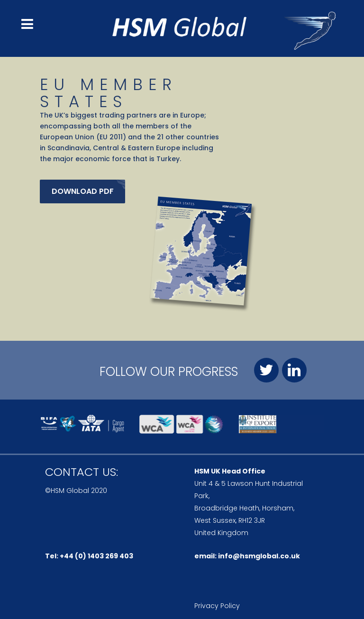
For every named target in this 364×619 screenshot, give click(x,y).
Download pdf (83, 191)
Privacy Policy (217, 606)
